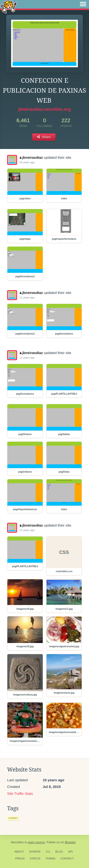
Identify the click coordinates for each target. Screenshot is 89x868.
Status (35, 858)
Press (20, 858)
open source (36, 842)
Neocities (17, 842)
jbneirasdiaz (31, 157)
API (70, 852)
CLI (48, 852)
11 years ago (27, 297)
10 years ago (27, 162)
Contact (67, 858)
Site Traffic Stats (20, 794)
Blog (59, 852)
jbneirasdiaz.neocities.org (44, 109)
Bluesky (70, 842)
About (19, 852)
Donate (35, 852)
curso (13, 818)
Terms (50, 858)
